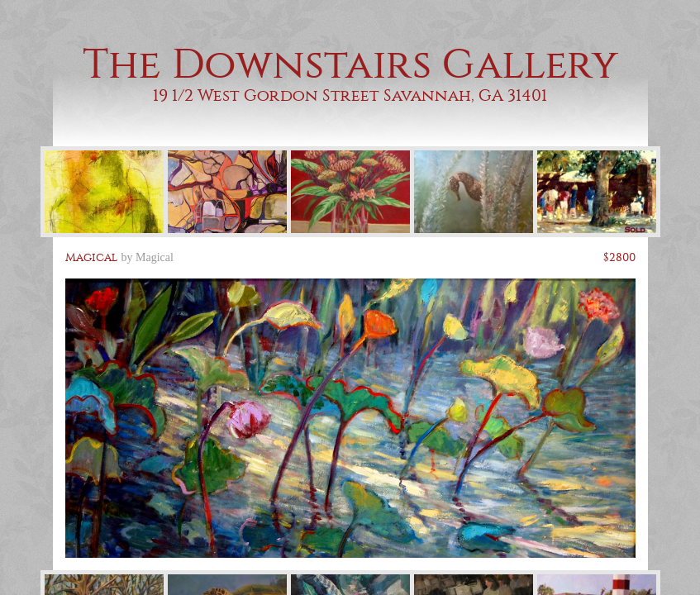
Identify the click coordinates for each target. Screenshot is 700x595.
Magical (155, 257)
